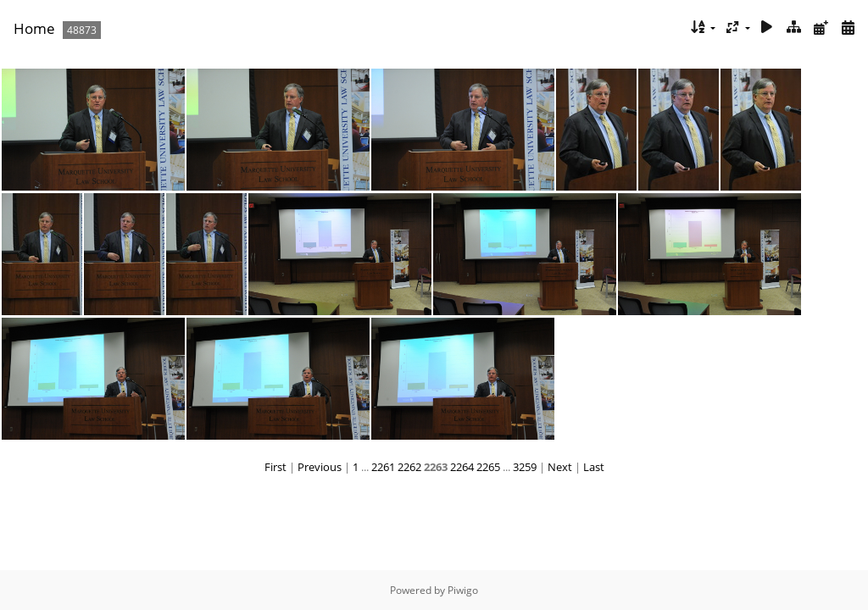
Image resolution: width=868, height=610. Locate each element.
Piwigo (463, 590)
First (275, 467)
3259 (525, 467)
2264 (462, 467)
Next (560, 467)
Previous (320, 467)
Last (594, 467)
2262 (409, 467)
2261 (383, 467)
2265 (488, 467)
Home (34, 28)
